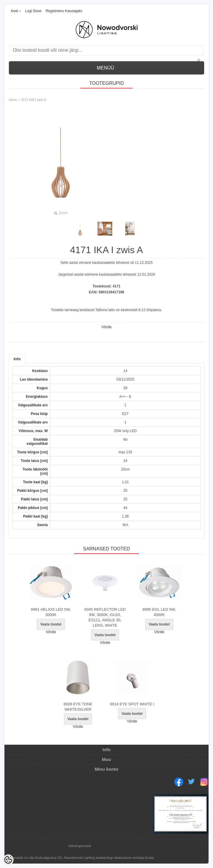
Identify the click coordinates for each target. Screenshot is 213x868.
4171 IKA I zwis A (34, 100)
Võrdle (106, 327)
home (13, 100)
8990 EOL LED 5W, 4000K (159, 612)
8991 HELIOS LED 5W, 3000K (51, 612)
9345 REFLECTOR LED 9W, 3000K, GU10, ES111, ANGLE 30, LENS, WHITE (105, 617)
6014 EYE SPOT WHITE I (132, 704)
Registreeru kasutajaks (64, 11)
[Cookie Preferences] (8, 860)
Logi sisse (33, 11)
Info (17, 359)
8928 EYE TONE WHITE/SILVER (78, 707)
